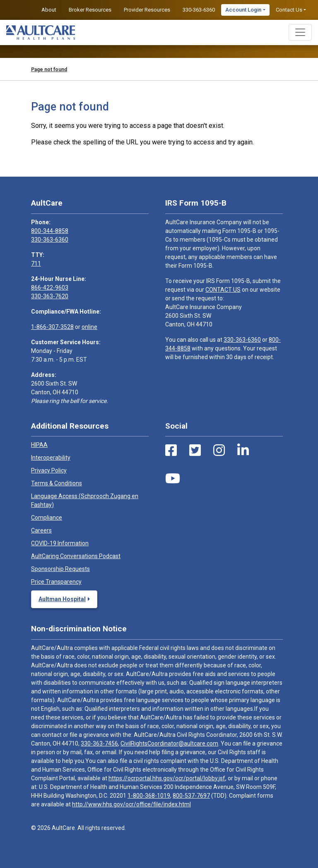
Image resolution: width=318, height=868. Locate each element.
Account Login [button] (243, 10)
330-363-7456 (99, 743)
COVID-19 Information (60, 543)
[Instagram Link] (219, 451)
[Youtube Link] (173, 479)
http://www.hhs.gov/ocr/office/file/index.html (131, 804)
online (89, 327)
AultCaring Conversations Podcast (76, 556)
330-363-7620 (50, 296)
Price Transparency (56, 582)
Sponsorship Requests (60, 569)
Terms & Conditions (57, 483)
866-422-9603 (50, 288)
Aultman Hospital (62, 599)
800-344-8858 (50, 231)
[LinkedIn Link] (243, 451)
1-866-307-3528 (52, 327)
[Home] (41, 32)
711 (36, 264)
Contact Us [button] (289, 10)
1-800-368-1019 (149, 796)
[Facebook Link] (171, 451)
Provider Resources (147, 10)
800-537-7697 (191, 796)
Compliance (47, 518)
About (49, 10)
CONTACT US (223, 290)
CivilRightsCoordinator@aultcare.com (169, 743)
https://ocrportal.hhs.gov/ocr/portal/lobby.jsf (167, 778)
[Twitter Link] (195, 451)
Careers (41, 530)
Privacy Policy (49, 470)
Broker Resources (90, 10)
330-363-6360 (199, 10)
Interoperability (51, 458)
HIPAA (39, 445)
